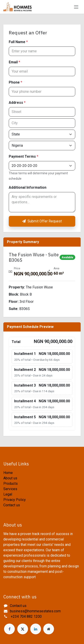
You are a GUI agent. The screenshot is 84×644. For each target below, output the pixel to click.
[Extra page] (49, 629)
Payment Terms (24, 156)
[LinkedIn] (36, 629)
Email (14, 62)
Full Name (18, 42)
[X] (23, 629)
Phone (15, 82)
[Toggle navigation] (76, 7)
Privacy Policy (15, 500)
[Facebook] (9, 629)
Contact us (12, 505)
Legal (8, 494)
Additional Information (28, 187)
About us (10, 478)
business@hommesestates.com (35, 611)
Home (8, 473)
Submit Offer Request (42, 221)
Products (11, 484)
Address (17, 103)
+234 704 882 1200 (26, 616)
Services (10, 489)
